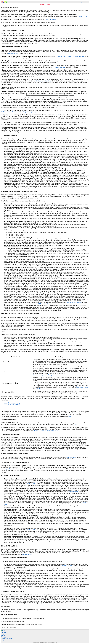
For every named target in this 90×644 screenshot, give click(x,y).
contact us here (84, 16)
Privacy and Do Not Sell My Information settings (70, 56)
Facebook (79, 387)
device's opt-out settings (43, 81)
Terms (3, 635)
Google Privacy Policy (29, 112)
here (70, 416)
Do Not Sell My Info (7, 639)
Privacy (3, 637)
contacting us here (6, 469)
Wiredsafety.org (13, 53)
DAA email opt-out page (74, 302)
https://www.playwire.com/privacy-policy (46, 431)
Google (86, 387)
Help (3, 634)
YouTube (38, 389)
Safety (3, 640)
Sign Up (82, 2)
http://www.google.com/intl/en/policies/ (44, 375)
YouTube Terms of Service (9, 112)
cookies (57, 115)
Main (3, 631)
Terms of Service (51, 19)
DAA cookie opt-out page (46, 304)
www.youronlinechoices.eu (13, 405)
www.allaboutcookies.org (12, 403)
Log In (87, 2)
